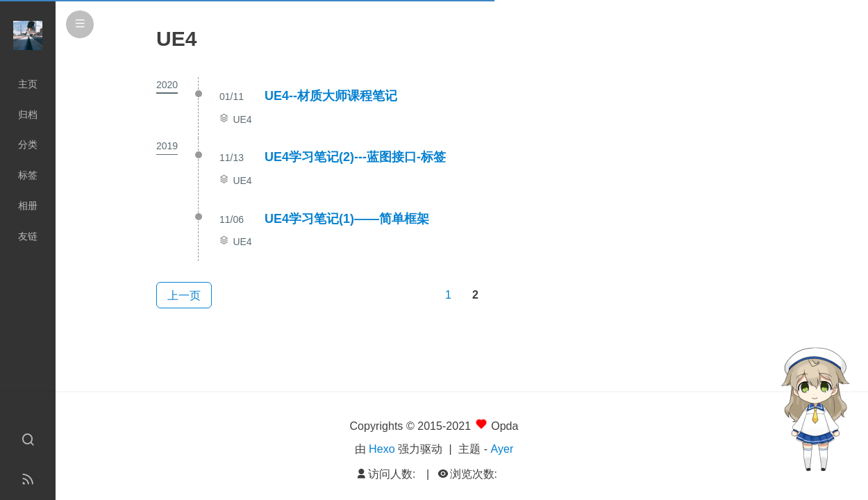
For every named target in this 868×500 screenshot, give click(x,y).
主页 (28, 84)
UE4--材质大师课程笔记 (331, 96)
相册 (28, 206)
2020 (167, 85)
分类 (28, 144)
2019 (167, 146)
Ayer (502, 449)
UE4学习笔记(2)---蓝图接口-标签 (355, 157)
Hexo (382, 449)
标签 (28, 175)
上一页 (184, 295)
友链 (28, 236)
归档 (28, 115)
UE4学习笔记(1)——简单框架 (347, 219)
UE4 (242, 119)
